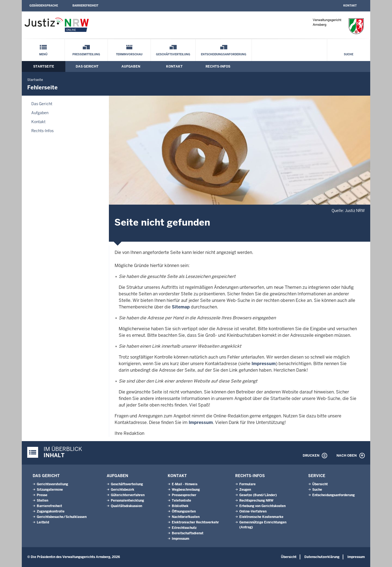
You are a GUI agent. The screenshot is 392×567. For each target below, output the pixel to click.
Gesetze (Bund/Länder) (258, 495)
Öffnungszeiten (184, 511)
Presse (42, 495)
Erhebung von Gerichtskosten (262, 506)
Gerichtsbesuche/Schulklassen (62, 517)
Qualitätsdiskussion (126, 506)
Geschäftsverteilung (173, 54)
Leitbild (43, 522)
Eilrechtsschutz (184, 528)
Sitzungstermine (50, 490)
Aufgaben (131, 66)
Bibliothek (180, 506)
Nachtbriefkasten (186, 517)
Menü (43, 54)
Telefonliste (181, 501)
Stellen (42, 501)
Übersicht (320, 484)
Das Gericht (87, 66)
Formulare (247, 484)
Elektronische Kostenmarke (261, 517)
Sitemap (181, 307)
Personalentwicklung (127, 501)
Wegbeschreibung (186, 490)
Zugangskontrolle (51, 511)
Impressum (264, 364)
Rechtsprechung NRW (256, 501)
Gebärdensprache (44, 6)
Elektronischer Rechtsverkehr (195, 522)
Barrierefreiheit (85, 6)
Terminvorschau (129, 54)
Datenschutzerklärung (322, 557)
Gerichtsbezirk (122, 490)
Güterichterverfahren (128, 495)
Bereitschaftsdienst (188, 533)
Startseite (44, 66)
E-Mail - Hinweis (185, 484)
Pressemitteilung (86, 54)
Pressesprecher (184, 495)
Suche (349, 54)
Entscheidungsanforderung (224, 54)
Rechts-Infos (218, 66)
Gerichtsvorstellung (52, 484)
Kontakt (350, 6)
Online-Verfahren (253, 511)
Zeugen (245, 490)
